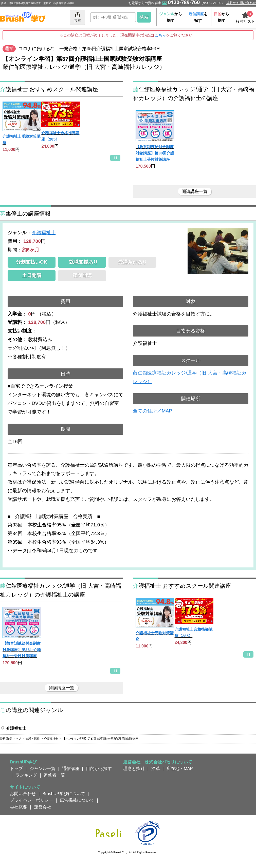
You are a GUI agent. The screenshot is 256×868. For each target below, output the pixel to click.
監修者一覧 (54, 775)
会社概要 (19, 807)
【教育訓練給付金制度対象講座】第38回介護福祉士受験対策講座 (155, 153)
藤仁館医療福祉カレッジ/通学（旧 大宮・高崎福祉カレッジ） (190, 377)
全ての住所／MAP (152, 411)
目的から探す (99, 768)
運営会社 (43, 807)
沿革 (156, 768)
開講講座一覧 (195, 191)
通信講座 (71, 768)
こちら (160, 35)
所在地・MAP (180, 768)
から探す (171, 17)
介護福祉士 (44, 233)
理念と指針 (134, 768)
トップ (16, 768)
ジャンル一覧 (43, 768)
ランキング (26, 775)
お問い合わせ (23, 794)
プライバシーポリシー (31, 800)
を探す (198, 17)
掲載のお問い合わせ (241, 3)
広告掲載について (77, 800)
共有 (78, 17)
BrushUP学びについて (64, 794)
